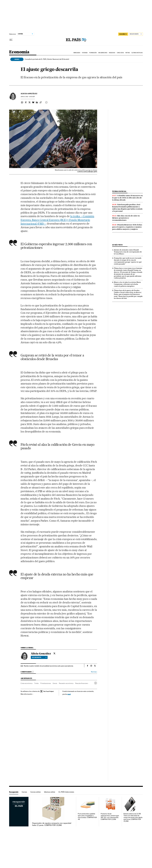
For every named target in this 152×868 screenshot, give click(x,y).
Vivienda (85, 53)
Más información (27, 694)
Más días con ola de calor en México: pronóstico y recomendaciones (126, 218)
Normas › (94, 672)
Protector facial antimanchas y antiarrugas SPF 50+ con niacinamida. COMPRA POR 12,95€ (110, 817)
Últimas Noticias (137, 53)
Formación (93, 53)
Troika (36, 683)
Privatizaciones (46, 683)
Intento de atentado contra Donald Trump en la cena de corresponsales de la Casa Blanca (128, 252)
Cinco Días (120, 53)
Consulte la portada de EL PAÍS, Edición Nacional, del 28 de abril (47, 59)
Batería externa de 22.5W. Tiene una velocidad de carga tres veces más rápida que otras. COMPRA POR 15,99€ (133, 817)
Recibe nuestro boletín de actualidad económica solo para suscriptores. (49, 666)
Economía (19, 52)
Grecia (55, 683)
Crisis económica (27, 683)
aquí (69, 694)
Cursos (24, 792)
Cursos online (36, 792)
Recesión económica (66, 683)
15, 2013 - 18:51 (28, 97)
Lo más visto (117, 245)
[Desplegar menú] (11, 40)
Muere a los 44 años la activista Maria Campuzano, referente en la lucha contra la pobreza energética (127, 284)
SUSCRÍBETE (123, 34)
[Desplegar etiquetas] (96, 683)
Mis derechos (103, 53)
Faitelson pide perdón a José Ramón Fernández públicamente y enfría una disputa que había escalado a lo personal (127, 208)
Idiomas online (50, 792)
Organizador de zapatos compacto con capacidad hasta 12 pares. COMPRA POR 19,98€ (52, 824)
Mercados (77, 53)
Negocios (112, 53)
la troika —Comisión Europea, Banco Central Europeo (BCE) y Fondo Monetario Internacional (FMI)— (57, 220)
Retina (128, 53)
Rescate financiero (82, 683)
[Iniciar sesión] (136, 34)
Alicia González (29, 94)
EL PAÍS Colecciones (66, 792)
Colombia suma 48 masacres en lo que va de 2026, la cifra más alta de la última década (127, 198)
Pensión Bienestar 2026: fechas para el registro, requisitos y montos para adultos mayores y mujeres (127, 227)
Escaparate (14, 792)
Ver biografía (39, 657)
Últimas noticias (119, 191)
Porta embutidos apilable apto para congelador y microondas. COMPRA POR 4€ (87, 817)
